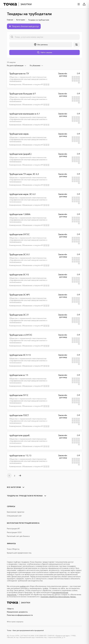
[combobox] (17, 66)
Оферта (10, 609)
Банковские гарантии (16, 512)
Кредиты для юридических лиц (19, 553)
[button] (41, 45)
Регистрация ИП (13, 529)
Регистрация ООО (14, 532)
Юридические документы (17, 612)
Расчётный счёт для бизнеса (18, 536)
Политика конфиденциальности (20, 615)
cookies (23, 586)
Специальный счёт (14, 516)
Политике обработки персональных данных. (58, 597)
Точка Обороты (13, 549)
